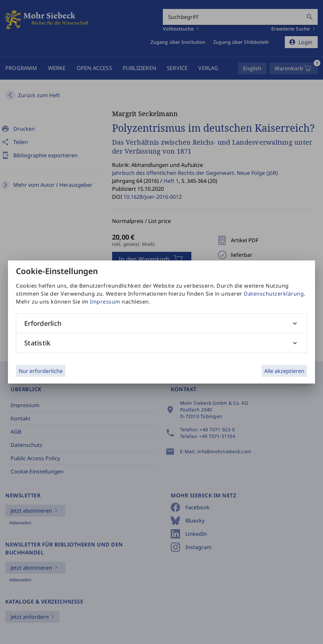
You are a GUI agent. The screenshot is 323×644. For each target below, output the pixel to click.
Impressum (105, 302)
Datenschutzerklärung (274, 294)
